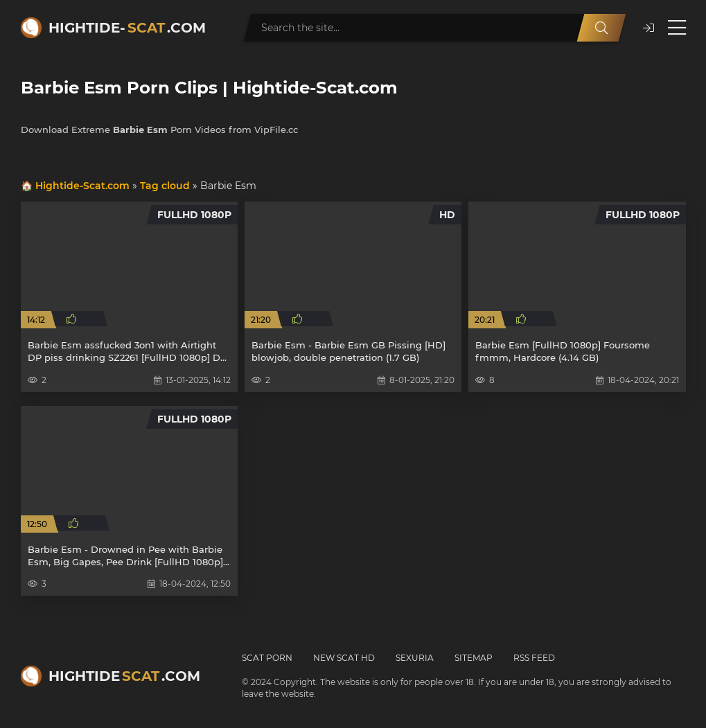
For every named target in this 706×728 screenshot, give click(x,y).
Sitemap (474, 658)
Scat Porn (267, 658)
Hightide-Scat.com (82, 186)
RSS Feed (534, 658)
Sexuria (415, 658)
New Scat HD (344, 658)
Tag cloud (165, 186)
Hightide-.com (127, 28)
